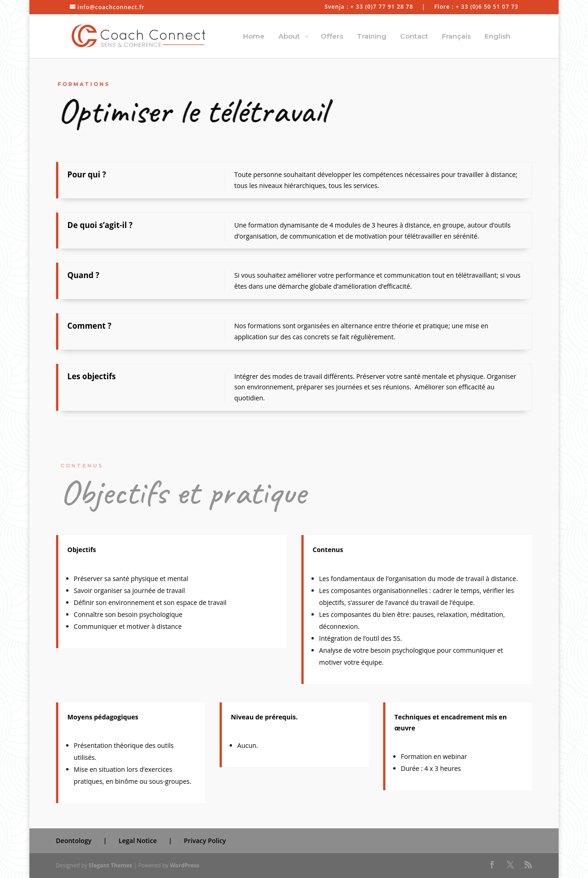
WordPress (185, 865)
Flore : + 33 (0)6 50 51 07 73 (476, 7)
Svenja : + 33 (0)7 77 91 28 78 (369, 7)
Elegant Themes (110, 865)
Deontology (74, 841)
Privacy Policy (205, 841)
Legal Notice (138, 841)
